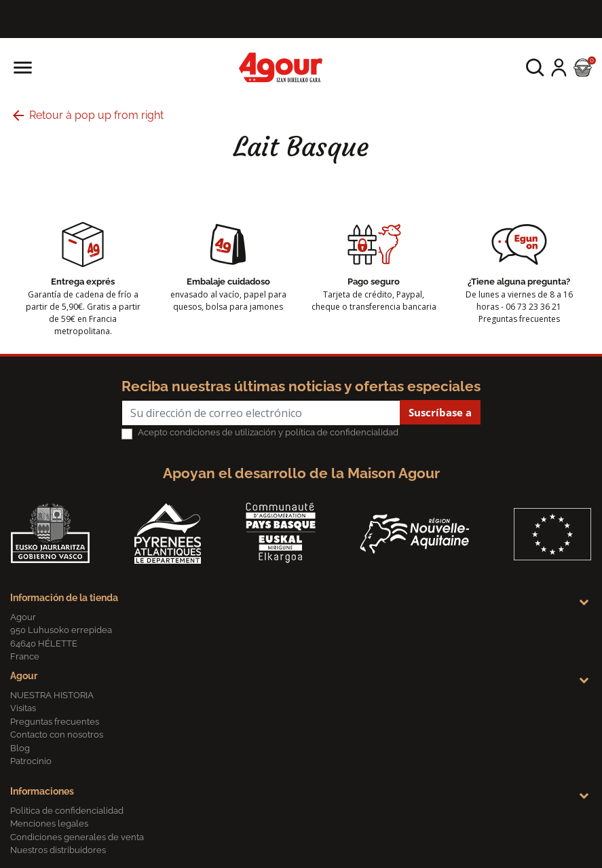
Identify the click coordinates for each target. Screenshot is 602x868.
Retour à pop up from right (87, 115)
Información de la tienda (64, 598)
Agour (24, 676)
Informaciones (42, 791)
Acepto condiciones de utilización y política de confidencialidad (268, 432)
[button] (535, 68)
